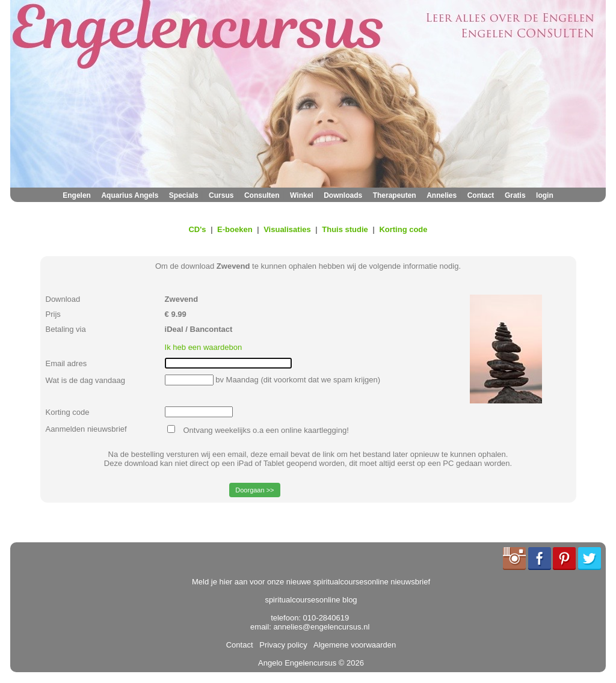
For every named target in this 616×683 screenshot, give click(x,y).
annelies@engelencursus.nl (321, 627)
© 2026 (350, 663)
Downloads (343, 195)
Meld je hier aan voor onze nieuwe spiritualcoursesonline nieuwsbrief (311, 582)
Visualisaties (287, 229)
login (545, 195)
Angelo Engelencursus (297, 663)
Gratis (515, 195)
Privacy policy (281, 645)
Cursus (221, 195)
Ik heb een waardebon (204, 347)
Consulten (262, 195)
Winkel (302, 195)
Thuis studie (345, 229)
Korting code (403, 229)
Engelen (77, 195)
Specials (184, 195)
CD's (197, 229)
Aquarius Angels (130, 195)
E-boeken (235, 229)
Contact (481, 195)
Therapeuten (395, 195)
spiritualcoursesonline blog (311, 600)
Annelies (442, 195)
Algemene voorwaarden (353, 645)
